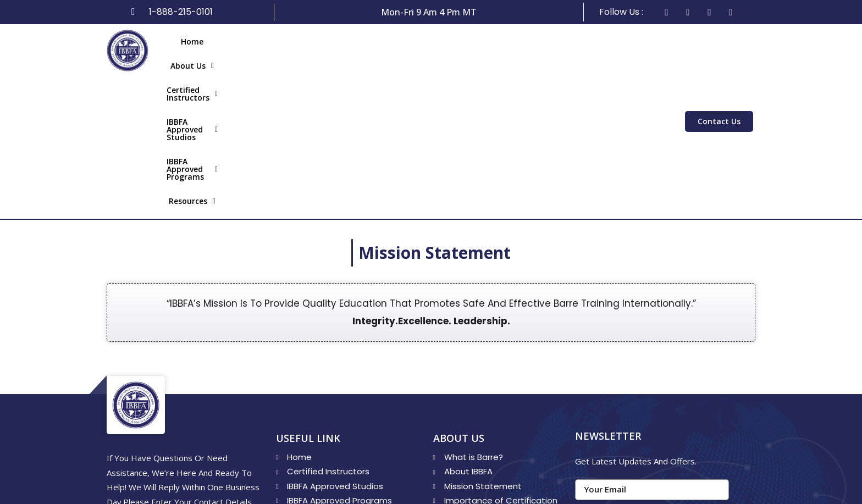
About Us (234, 50)
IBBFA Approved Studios (421, 50)
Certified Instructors (314, 50)
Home (187, 50)
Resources (630, 50)
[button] (234, 51)
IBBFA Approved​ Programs (538, 50)
